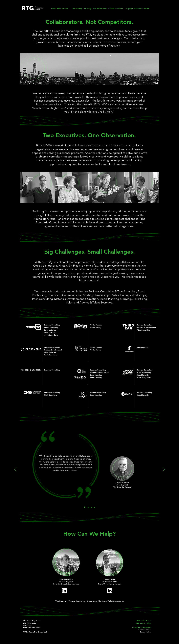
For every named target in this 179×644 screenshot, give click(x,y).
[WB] (91, 507)
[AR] (85, 507)
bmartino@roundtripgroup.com (66, 584)
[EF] (94, 507)
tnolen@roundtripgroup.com (110, 584)
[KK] (88, 507)
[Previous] (15, 469)
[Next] (164, 469)
